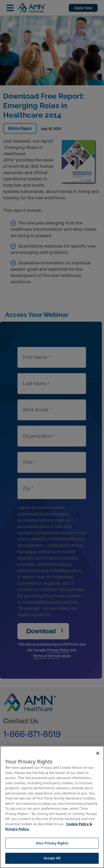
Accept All (52, 858)
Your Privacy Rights (52, 843)
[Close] (98, 753)
